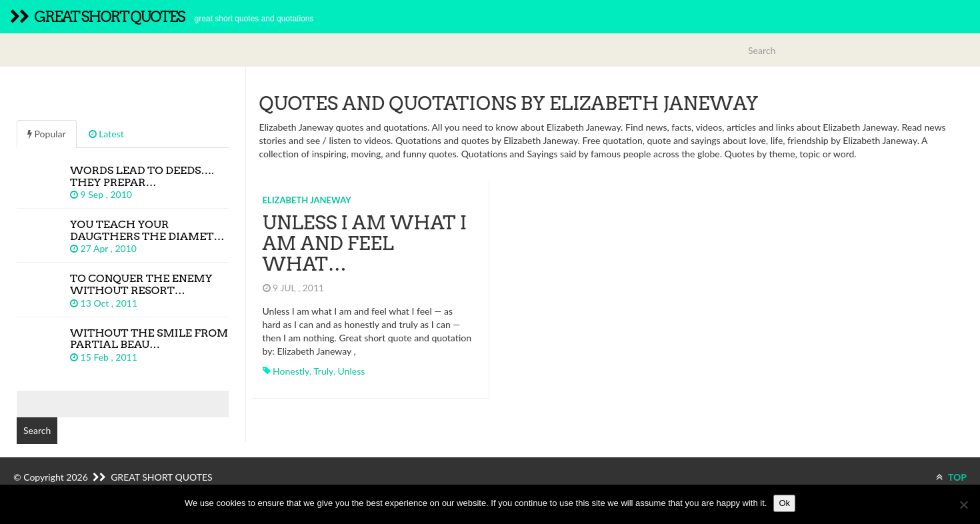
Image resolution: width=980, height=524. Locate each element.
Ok (784, 503)
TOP (951, 477)
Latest (106, 134)
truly (323, 371)
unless (352, 371)
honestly (291, 371)
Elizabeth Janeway (307, 200)
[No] (963, 505)
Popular (47, 134)
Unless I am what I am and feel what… (365, 243)
